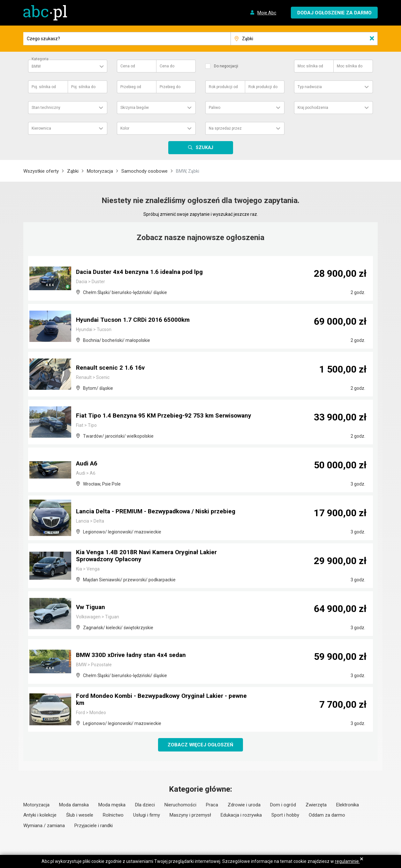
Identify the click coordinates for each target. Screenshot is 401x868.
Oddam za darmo (327, 815)
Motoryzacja (100, 171)
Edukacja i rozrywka (241, 815)
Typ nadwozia (310, 87)
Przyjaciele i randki (94, 826)
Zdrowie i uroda (244, 805)
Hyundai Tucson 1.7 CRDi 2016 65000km (134, 320)
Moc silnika (310, 66)
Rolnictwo (113, 815)
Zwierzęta (316, 805)
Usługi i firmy (147, 815)
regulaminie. (347, 861)
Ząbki (73, 171)
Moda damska (74, 805)
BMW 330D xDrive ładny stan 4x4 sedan (133, 655)
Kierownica (41, 128)
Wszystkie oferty (41, 171)
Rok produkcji (223, 87)
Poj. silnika (44, 87)
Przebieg (131, 87)
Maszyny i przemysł (190, 815)
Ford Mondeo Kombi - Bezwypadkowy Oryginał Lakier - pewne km (156, 700)
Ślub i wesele (80, 815)
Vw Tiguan (91, 608)
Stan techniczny (46, 108)
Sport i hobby (285, 815)
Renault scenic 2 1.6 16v (111, 368)
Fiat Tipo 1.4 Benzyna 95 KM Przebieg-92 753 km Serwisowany (147, 413)
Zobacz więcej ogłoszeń (201, 745)
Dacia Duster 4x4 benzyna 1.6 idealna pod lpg (142, 272)
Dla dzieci (145, 805)
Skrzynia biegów (135, 108)
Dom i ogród (283, 805)
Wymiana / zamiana (44, 826)
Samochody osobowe (144, 171)
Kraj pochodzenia (313, 108)
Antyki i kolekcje (40, 815)
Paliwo (215, 108)
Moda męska (112, 805)
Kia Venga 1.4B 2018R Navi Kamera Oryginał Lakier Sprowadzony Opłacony (150, 556)
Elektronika (348, 805)
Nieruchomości (180, 805)
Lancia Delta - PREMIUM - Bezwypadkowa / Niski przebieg (160, 512)
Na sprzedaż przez (225, 128)
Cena (128, 66)
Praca (212, 805)
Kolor (125, 128)
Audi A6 (87, 464)
